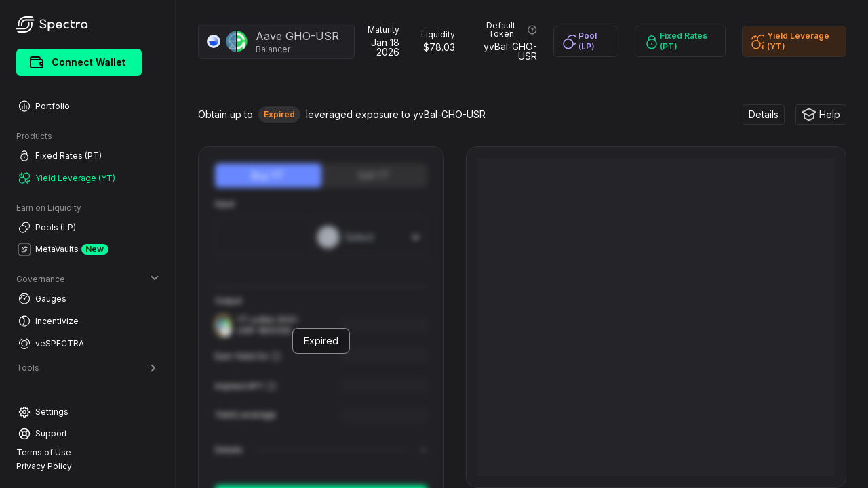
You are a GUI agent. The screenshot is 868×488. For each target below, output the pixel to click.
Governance (87, 279)
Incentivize (48, 321)
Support (43, 434)
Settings (43, 412)
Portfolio (44, 106)
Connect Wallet (78, 62)
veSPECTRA (51, 343)
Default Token (511, 30)
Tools (87, 368)
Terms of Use (44, 452)
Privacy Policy (44, 466)
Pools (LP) (47, 227)
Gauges (42, 299)
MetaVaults (63, 249)
